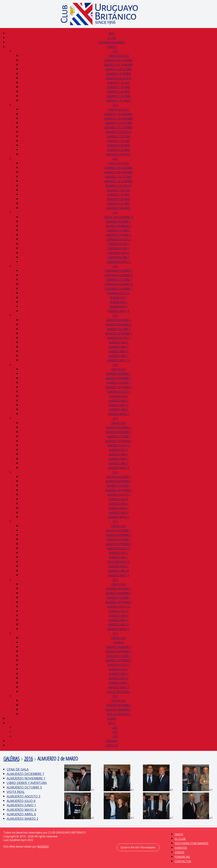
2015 (115, 521)
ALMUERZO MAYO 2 (118, 405)
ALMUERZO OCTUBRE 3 (118, 329)
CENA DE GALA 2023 (118, 56)
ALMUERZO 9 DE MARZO (118, 154)
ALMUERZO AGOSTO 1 (118, 392)
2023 (115, 51)
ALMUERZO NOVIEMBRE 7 (118, 378)
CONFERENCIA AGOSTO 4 (118, 239)
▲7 (158, 806)
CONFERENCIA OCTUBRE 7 (118, 280)
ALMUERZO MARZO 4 (118, 311)
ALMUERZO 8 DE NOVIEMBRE (118, 65)
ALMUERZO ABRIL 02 (118, 624)
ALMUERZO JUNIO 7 (119, 454)
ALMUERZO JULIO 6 (118, 499)
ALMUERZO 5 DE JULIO (118, 83)
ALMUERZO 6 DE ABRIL (118, 150)
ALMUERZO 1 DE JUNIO (119, 141)
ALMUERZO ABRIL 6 (118, 512)
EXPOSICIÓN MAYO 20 (118, 562)
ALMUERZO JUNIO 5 (119, 347)
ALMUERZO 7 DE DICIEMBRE (118, 114)
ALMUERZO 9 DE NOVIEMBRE (118, 118)
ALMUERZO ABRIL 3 (118, 356)
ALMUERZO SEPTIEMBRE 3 (118, 602)
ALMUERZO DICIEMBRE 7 (118, 477)
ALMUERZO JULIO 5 (118, 450)
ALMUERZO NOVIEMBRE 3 (118, 226)
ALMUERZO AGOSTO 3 (118, 494)
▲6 (119, 806)
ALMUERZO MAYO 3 (118, 459)
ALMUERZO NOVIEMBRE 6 (118, 324)
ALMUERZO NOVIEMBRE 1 (118, 432)
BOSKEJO (43, 847)
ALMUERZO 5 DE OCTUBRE (118, 123)
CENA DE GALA (118, 369)
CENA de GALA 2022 (118, 109)
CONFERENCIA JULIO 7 (118, 244)
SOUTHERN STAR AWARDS (112, 42)
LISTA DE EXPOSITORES (119, 692)
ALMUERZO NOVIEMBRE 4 (118, 535)
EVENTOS (112, 47)
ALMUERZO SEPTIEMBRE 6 (118, 441)
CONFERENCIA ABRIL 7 (118, 257)
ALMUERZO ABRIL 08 (118, 571)
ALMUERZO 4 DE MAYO (118, 145)
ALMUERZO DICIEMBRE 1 (118, 221)
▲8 (197, 806)
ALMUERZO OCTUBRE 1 (118, 597)
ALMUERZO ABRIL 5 (118, 463)
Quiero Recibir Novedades (138, 847)
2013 (115, 633)
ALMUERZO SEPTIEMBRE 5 (118, 387)
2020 (115, 266)
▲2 (119, 778)
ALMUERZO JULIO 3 (118, 342)
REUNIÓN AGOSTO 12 (118, 293)
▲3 (158, 778)
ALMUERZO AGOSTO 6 (118, 606)
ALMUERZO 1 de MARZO (118, 100)
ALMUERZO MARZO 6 (118, 687)
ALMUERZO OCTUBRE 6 (118, 230)
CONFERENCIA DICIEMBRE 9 (118, 271)
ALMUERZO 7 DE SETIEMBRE (118, 127)
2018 (115, 365)
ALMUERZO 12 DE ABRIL (118, 96)
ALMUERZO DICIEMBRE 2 (118, 530)
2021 (115, 212)
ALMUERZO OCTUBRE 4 (118, 436)
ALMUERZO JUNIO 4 (119, 615)
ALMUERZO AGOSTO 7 (118, 338)
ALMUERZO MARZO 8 (118, 468)
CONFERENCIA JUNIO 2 (119, 248)
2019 (115, 315)
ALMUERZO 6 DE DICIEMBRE (118, 60)
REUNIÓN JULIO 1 (118, 298)
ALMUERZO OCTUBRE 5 (118, 485)
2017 (115, 418)
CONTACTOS (112, 745)
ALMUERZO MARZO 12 (118, 629)
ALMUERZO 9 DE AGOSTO (118, 78)
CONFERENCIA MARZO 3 (118, 262)
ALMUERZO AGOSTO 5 (118, 548)
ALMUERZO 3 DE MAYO (118, 91)
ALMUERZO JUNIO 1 (119, 503)
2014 (115, 580)
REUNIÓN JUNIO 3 (119, 302)
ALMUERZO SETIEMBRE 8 (118, 235)
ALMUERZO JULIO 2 (118, 611)
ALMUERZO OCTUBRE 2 (118, 656)
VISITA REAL (16, 792)
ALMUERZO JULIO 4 (118, 396)
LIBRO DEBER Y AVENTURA (27, 783)
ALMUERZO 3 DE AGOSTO (118, 132)
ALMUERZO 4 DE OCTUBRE (118, 69)
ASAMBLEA (119, 642)
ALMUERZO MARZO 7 (118, 414)
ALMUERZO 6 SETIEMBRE (118, 74)
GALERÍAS (112, 718)
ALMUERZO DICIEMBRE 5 (118, 374)
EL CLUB (112, 38)
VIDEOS (112, 723)
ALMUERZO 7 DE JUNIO (119, 87)
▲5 (79, 806)
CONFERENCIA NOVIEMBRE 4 (118, 275)
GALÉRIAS (11, 758)
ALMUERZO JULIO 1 (118, 553)
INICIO (112, 33)
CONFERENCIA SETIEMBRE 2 (118, 289)
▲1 (79, 778)
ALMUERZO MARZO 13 (118, 360)
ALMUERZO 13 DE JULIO (118, 136)
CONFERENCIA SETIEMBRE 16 (118, 284)
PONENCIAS (112, 741)
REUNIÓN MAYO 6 (118, 306)
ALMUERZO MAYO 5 (118, 620)
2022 (115, 105)
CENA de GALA (118, 700)
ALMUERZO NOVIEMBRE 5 (118, 593)
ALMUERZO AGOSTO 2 (118, 445)
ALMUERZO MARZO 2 (118, 517)
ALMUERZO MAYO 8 (118, 351)
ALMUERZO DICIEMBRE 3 (118, 588)
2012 (115, 696)
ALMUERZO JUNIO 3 (119, 557)
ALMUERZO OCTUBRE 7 (118, 539)
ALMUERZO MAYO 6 (118, 566)
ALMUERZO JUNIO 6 (119, 401)
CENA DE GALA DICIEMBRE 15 (119, 217)
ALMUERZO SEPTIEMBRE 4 (118, 333)
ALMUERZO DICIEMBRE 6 (118, 427)
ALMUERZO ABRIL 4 (118, 409)
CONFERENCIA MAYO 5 (118, 253)
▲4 (197, 778)
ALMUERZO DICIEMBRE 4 (118, 320)
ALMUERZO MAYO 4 (118, 508)
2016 (115, 472)
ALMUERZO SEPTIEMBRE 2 (118, 544)
